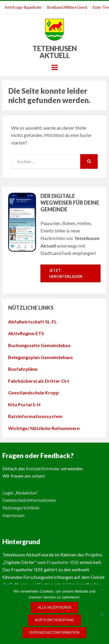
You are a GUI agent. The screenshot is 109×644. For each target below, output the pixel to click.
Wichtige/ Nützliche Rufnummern (44, 428)
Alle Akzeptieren (54, 608)
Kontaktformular (43, 468)
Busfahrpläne (23, 369)
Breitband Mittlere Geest (67, 7)
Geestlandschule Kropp (34, 393)
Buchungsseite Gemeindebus (39, 345)
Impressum (13, 515)
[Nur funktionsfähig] (102, 614)
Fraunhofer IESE (63, 562)
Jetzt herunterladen (66, 273)
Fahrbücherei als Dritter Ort (39, 381)
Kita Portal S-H (24, 404)
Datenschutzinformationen (29, 500)
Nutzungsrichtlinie (21, 508)
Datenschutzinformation (55, 633)
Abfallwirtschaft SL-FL (33, 322)
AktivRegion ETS (26, 333)
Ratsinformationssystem (35, 416)
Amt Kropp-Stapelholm (23, 7)
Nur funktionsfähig (54, 620)
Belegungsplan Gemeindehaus (41, 357)
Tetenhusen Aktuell (55, 52)
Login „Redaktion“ (20, 493)
